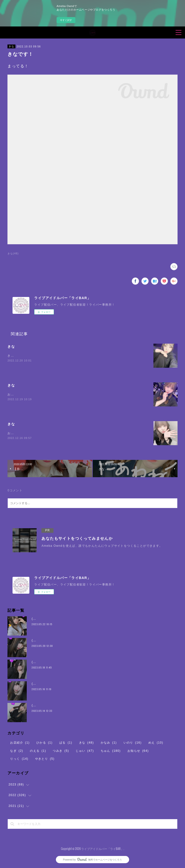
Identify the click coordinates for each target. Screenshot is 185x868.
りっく (19, 759)
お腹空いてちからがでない (27, 433)
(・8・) (37, 619)
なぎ (17, 751)
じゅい (85, 751)
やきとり (45, 759)
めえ (156, 743)
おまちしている (19, 394)
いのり (133, 743)
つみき (61, 751)
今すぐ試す (66, 20)
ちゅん (111, 751)
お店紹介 (20, 743)
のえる (38, 751)
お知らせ (138, 751)
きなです (14, 356)
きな (11, 46)
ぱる (66, 743)
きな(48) (13, 254)
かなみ (109, 743)
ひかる (44, 743)
